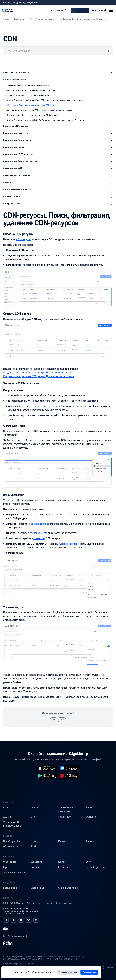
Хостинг (7, 817)
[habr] (36, 920)
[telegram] (6, 920)
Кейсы (61, 862)
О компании (10, 862)
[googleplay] (47, 776)
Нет (62, 720)
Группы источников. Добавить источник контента (28, 85)
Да (54, 720)
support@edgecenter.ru (59, 903)
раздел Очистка (38, 533)
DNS (33, 817)
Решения (8, 836)
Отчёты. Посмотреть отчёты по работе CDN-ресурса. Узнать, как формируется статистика (46, 100)
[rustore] (69, 768)
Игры (34, 841)
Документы (37, 862)
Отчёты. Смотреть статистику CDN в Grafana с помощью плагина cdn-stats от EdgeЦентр (45, 120)
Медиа (62, 841)
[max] (21, 920)
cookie (21, 972)
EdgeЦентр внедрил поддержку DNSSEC (22, 3)
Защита (90, 808)
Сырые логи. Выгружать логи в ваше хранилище (28, 95)
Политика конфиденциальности (18, 964)
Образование (10, 847)
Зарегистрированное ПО (17, 873)
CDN (6, 808)
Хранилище (64, 817)
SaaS (33, 847)
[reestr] (15, 936)
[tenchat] (29, 920)
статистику (39, 538)
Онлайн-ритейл (11, 841)
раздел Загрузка (40, 524)
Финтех (90, 841)
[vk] (13, 920)
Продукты (8, 803)
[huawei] (69, 776)
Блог (88, 862)
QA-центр (91, 817)
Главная (6, 19)
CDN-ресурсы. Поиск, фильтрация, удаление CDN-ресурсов (32, 105)
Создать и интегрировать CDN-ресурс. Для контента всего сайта (39, 376)
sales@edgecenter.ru (33, 903)
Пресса (7, 867)
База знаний (38, 888)
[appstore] (47, 768)
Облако (35, 808)
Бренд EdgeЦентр (95, 867)
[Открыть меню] (111, 10)
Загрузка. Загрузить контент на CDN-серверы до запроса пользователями (39, 110)
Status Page (10, 888)
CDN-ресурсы (24, 239)
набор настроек (70, 544)
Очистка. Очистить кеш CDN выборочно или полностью (31, 90)
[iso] (6, 929)
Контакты (63, 867)
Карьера (35, 867)
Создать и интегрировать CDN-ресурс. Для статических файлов (38, 373)
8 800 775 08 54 (56, 11)
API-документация (68, 888)
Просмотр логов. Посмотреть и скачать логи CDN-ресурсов (32, 115)
